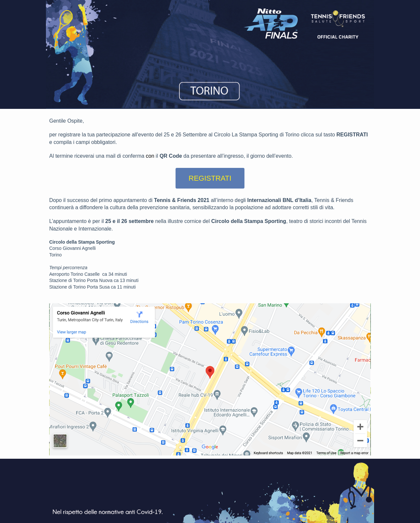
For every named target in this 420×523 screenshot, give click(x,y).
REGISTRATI (210, 178)
